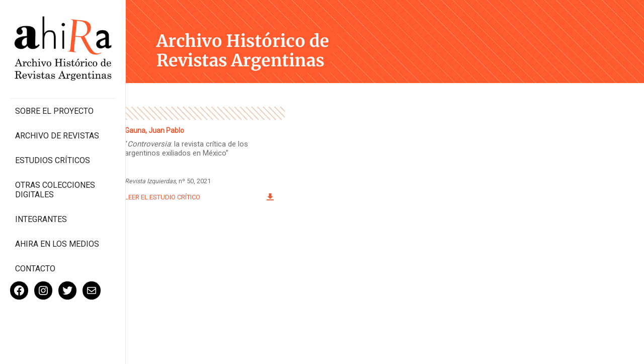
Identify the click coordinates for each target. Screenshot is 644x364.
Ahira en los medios (57, 244)
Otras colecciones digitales (55, 190)
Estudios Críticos (53, 160)
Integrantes (41, 219)
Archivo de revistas (57, 136)
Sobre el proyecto (54, 111)
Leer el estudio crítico (163, 197)
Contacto (35, 269)
